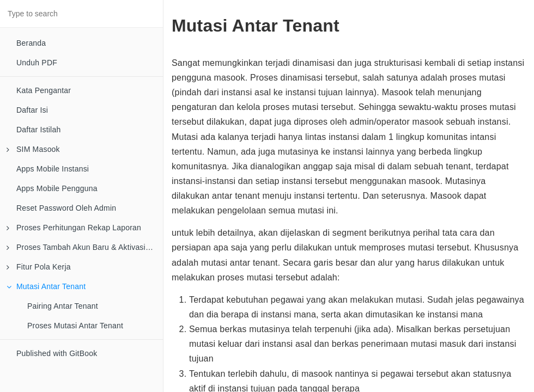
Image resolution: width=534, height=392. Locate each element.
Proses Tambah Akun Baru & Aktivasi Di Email (85, 247)
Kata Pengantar (44, 90)
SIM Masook (33, 149)
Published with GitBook (57, 353)
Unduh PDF (37, 63)
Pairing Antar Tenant (63, 306)
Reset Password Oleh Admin (66, 208)
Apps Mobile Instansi (53, 169)
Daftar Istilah (38, 130)
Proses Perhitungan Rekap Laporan (74, 228)
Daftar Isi (32, 110)
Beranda (31, 43)
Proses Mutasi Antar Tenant (75, 326)
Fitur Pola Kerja (39, 267)
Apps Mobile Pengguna (57, 188)
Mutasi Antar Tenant (46, 286)
